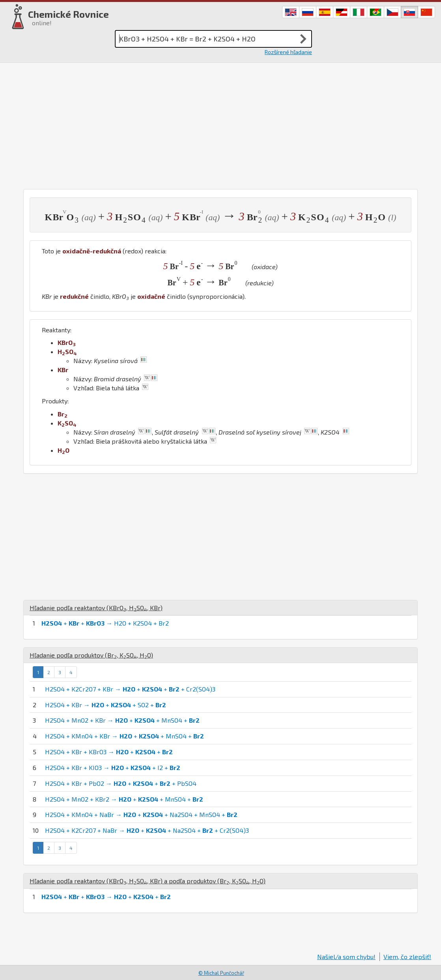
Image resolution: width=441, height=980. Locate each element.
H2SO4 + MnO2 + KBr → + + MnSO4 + (122, 720)
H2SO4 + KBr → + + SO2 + (106, 705)
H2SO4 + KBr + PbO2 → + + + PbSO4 (121, 783)
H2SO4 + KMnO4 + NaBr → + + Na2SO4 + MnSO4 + (141, 814)
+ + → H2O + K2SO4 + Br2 (105, 623)
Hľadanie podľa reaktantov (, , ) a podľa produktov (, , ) (148, 881)
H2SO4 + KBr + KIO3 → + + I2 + (113, 767)
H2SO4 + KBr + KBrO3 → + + (109, 752)
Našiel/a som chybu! (346, 957)
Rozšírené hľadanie (288, 52)
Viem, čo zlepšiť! (407, 957)
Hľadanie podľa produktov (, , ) (91, 655)
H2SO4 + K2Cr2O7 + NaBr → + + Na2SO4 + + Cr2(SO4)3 (147, 830)
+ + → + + (106, 897)
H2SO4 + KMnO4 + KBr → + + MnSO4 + (124, 736)
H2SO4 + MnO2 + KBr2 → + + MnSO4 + (124, 799)
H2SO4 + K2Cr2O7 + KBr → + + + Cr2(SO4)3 (130, 689)
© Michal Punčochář (221, 973)
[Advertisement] (220, 126)
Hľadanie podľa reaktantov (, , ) (96, 608)
